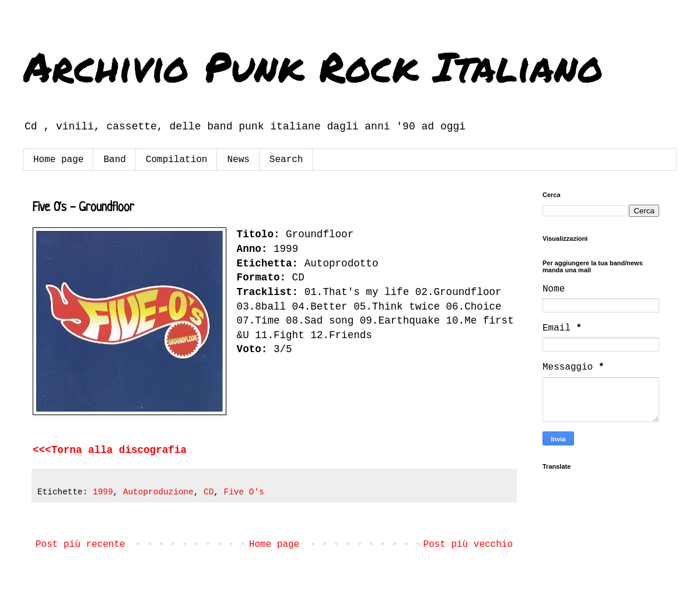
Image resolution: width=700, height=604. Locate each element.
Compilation (177, 160)
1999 (103, 492)
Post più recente (80, 545)
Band (114, 160)
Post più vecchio (468, 545)
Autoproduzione (158, 492)
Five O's (244, 492)
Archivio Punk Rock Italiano (313, 66)
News (238, 160)
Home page (58, 160)
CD (209, 492)
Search (286, 160)
